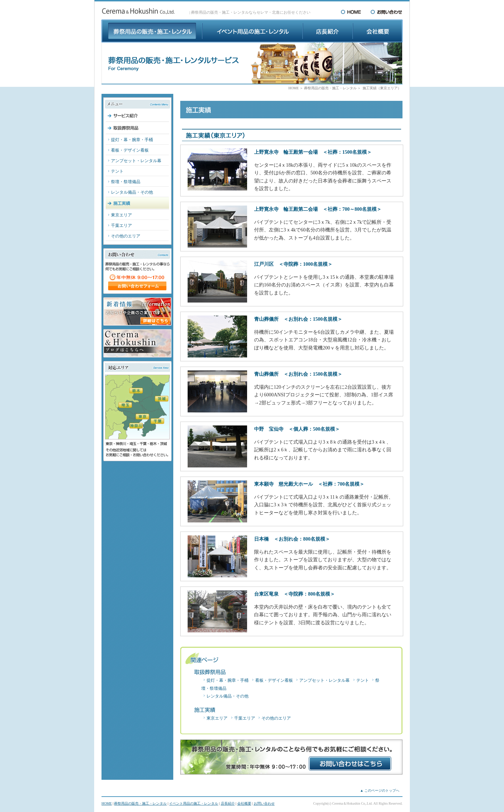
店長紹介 (228, 803)
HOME (293, 88)
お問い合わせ (264, 803)
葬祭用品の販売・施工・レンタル (330, 88)
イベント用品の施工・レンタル (194, 803)
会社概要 (244, 803)
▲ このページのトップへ (380, 790)
